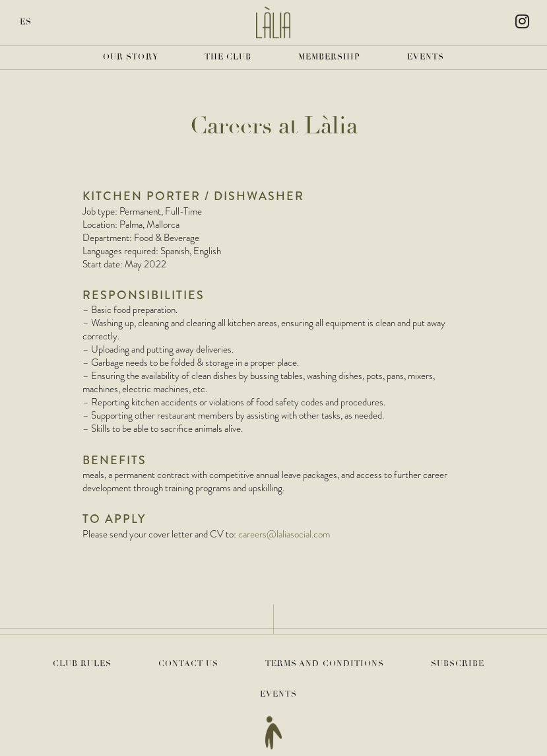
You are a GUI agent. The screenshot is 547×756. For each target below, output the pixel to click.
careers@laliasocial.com (284, 534)
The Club (228, 57)
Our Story (131, 57)
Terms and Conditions (325, 664)
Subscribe (458, 664)
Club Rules (82, 664)
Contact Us (189, 664)
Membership (330, 57)
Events (426, 57)
